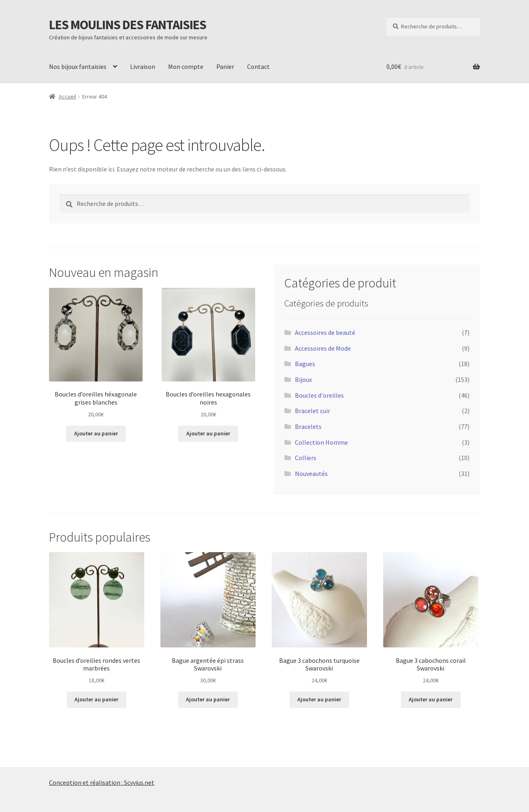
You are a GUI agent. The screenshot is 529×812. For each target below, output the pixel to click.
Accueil (67, 96)
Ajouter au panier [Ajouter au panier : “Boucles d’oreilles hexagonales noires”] (208, 433)
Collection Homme (321, 442)
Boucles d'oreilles (319, 395)
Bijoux (303, 379)
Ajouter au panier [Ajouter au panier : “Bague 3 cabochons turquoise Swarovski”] (319, 699)
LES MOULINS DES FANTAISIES (128, 25)
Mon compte (186, 66)
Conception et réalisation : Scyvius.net (102, 782)
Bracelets (308, 426)
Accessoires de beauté (325, 332)
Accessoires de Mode (323, 348)
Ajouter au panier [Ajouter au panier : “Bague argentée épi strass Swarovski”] (208, 699)
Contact (258, 66)
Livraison (143, 66)
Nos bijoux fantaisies (78, 66)
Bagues (305, 364)
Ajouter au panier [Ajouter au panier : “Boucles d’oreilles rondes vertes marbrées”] (96, 699)
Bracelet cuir (312, 411)
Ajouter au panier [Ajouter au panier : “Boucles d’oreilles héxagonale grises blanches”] (96, 433)
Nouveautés (311, 473)
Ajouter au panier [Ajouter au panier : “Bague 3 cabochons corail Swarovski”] (431, 699)
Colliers (306, 458)
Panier (225, 66)
